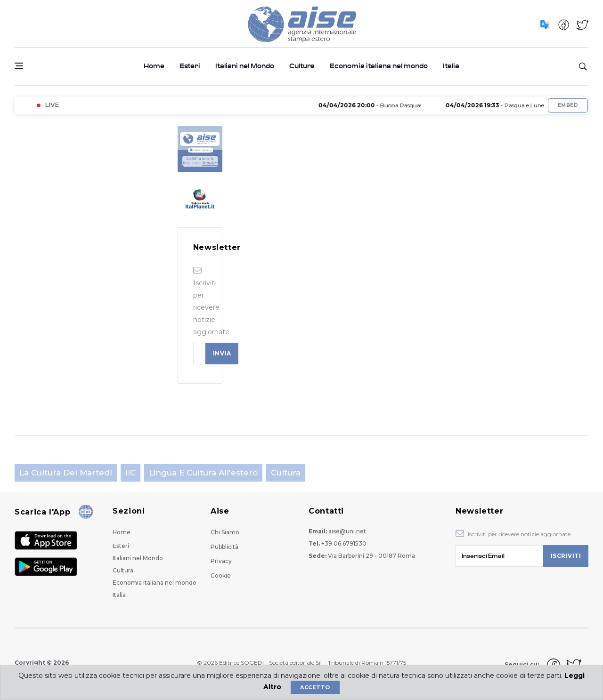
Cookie (221, 575)
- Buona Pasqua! (382, 105)
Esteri (190, 66)
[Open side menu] (19, 66)
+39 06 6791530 (344, 543)
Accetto (315, 687)
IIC (130, 473)
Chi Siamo (225, 532)
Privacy (221, 561)
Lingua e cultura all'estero (203, 473)
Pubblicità (224, 547)
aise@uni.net (347, 531)
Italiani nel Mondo (245, 66)
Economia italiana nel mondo (379, 66)
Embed (568, 105)
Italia (451, 66)
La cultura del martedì (66, 473)
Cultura (302, 66)
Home (154, 66)
